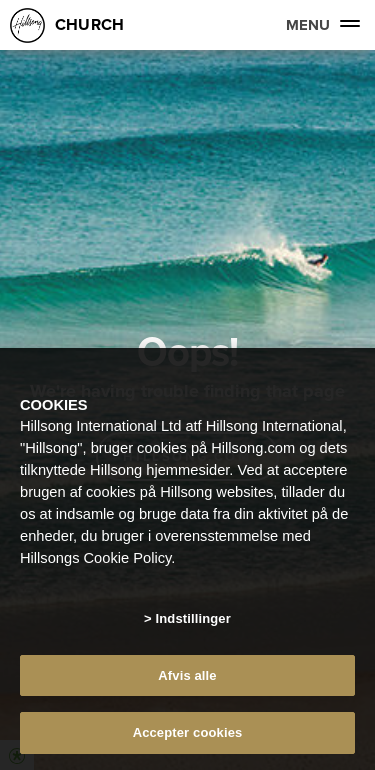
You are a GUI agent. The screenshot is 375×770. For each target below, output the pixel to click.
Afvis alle (187, 675)
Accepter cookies (188, 732)
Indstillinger (193, 618)
